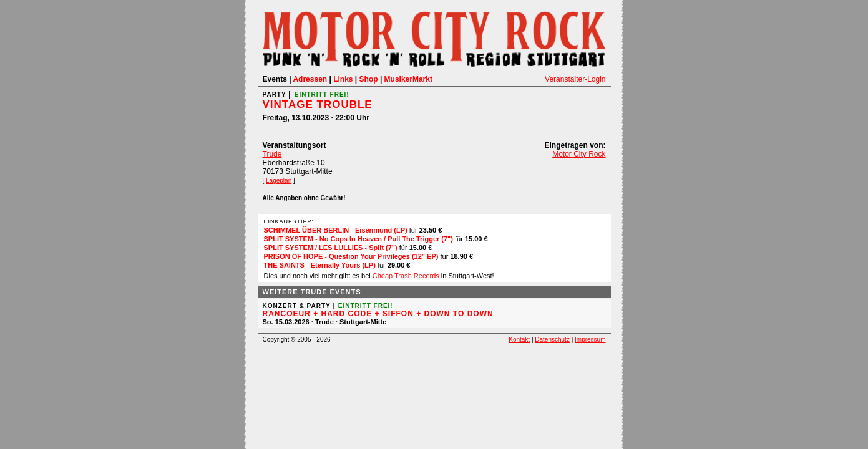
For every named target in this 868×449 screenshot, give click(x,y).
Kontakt (519, 340)
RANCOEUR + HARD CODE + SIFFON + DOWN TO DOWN (378, 314)
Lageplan (279, 181)
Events (275, 79)
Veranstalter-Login (575, 79)
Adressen (310, 79)
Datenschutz (552, 340)
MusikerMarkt (408, 79)
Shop (369, 79)
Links (343, 79)
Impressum (590, 340)
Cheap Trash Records (406, 276)
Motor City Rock (579, 154)
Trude (272, 154)
